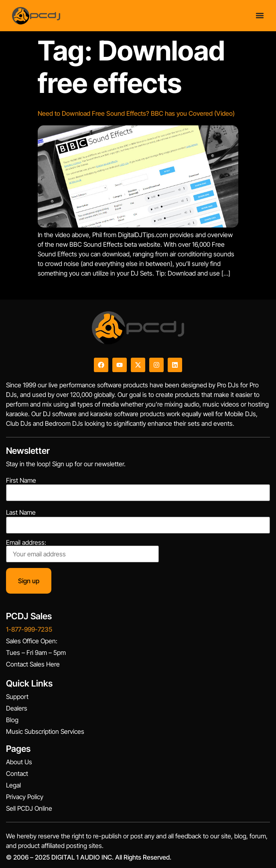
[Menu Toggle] (260, 15)
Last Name (21, 512)
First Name (21, 480)
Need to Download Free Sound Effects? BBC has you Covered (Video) (136, 113)
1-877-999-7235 (29, 629)
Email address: (82, 551)
